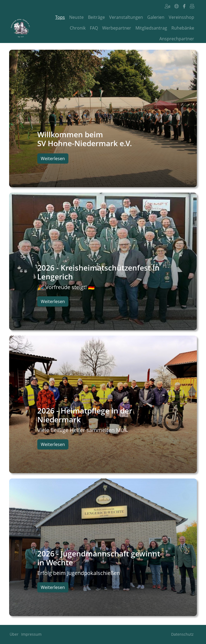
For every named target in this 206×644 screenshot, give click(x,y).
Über (14, 634)
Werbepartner (117, 28)
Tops (60, 17)
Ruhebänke (183, 28)
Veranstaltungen (126, 17)
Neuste (76, 17)
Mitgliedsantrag (151, 28)
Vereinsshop (181, 17)
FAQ (94, 28)
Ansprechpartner (177, 39)
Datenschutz (182, 634)
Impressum (31, 634)
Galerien (156, 17)
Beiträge (96, 17)
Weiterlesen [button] (53, 159)
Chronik (78, 28)
